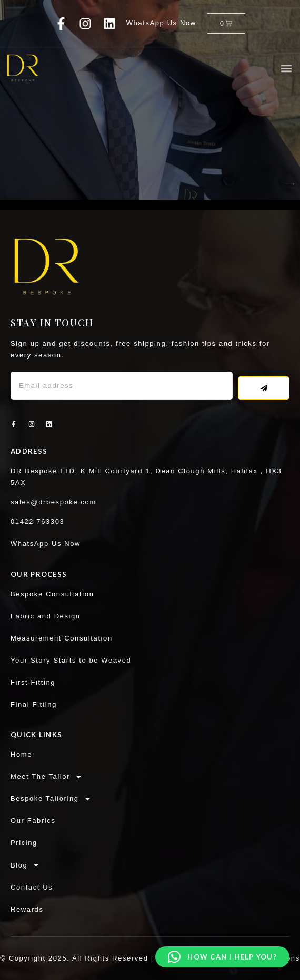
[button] (286, 68)
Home (21, 754)
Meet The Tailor (46, 777)
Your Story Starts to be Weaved (71, 660)
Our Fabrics (33, 821)
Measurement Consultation (62, 638)
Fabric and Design (46, 616)
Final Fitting (34, 704)
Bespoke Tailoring (51, 799)
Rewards (27, 909)
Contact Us (32, 887)
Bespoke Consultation (52, 594)
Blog (25, 865)
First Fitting (33, 682)
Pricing (24, 843)
